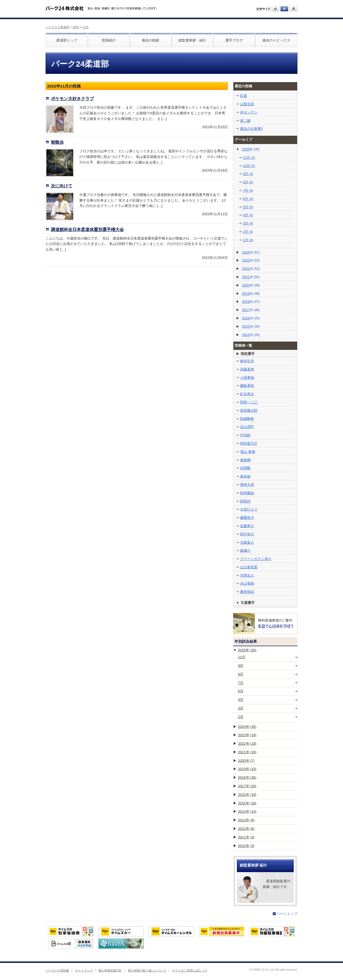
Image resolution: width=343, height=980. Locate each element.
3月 (248, 223)
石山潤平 (247, 427)
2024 (251, 252)
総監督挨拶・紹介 (192, 40)
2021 (251, 277)
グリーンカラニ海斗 (256, 559)
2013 (246, 820)
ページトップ (287, 914)
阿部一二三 (249, 402)
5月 (248, 207)
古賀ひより (249, 509)
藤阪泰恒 (247, 386)
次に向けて (62, 186)
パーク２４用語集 (57, 970)
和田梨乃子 (249, 443)
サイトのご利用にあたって (190, 970)
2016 (251, 318)
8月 (248, 182)
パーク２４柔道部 (57, 27)
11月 (86, 27)
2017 (251, 310)
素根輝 (245, 460)
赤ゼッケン (249, 112)
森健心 (245, 550)
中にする (284, 9)
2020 (251, 285)
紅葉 (244, 96)
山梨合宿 (247, 104)
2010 (246, 846)
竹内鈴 (245, 435)
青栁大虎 (247, 485)
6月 (248, 199)
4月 (248, 215)
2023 (251, 260)
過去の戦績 (150, 40)
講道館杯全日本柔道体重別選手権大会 (87, 229)
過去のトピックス (276, 40)
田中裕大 (247, 534)
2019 (251, 294)
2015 (251, 326)
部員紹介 (109, 40)
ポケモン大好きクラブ (72, 99)
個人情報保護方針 (110, 970)
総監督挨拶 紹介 (253, 865)
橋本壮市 (247, 361)
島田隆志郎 (249, 410)
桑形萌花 (247, 592)
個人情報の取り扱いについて (147, 970)
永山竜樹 (247, 583)
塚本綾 (245, 476)
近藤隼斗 (247, 526)
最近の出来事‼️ (251, 129)
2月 (248, 232)
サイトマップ (84, 970)
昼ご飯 (245, 121)
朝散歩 (57, 142)
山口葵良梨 (249, 567)
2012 (246, 829)
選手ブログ (234, 40)
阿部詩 (245, 501)
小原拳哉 (247, 378)
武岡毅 (245, 468)
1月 (248, 240)
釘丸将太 (247, 394)
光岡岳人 (247, 575)
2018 (251, 302)
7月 (248, 190)
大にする (293, 9)
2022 (76, 27)
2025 (251, 149)
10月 (249, 166)
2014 (251, 335)
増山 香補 (248, 452)
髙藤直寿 (247, 369)
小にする (275, 9)
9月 (248, 174)
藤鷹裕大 (247, 518)
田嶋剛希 (247, 419)
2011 (246, 837)
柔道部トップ (67, 40)
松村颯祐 (247, 493)
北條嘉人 (247, 542)
